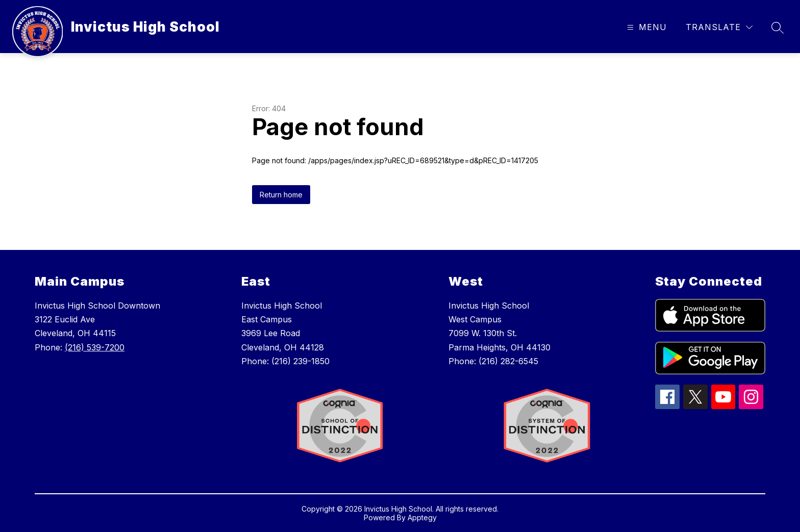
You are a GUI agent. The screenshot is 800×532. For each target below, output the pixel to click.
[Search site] (778, 28)
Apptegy (422, 517)
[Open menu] (646, 27)
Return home (281, 195)
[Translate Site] (719, 27)
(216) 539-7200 (95, 347)
